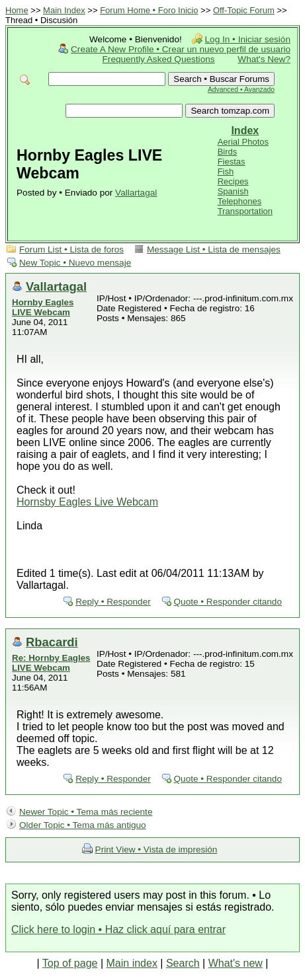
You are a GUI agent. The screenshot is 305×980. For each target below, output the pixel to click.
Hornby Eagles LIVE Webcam (43, 307)
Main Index (64, 10)
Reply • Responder (113, 602)
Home (17, 10)
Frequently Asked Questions (159, 59)
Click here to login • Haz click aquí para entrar (118, 929)
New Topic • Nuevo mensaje (75, 263)
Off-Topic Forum (244, 10)
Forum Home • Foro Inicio (149, 10)
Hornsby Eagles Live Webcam (87, 502)
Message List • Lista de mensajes (214, 249)
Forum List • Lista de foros (71, 249)
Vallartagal (136, 193)
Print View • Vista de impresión (156, 849)
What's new (236, 963)
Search (183, 963)
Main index (132, 963)
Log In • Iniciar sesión (248, 39)
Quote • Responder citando (228, 602)
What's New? (264, 59)
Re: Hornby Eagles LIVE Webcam (51, 663)
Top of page (70, 963)
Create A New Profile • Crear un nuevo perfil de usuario (181, 49)
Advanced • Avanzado (241, 90)
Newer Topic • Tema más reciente (86, 812)
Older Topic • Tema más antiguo (83, 825)
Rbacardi (52, 642)
